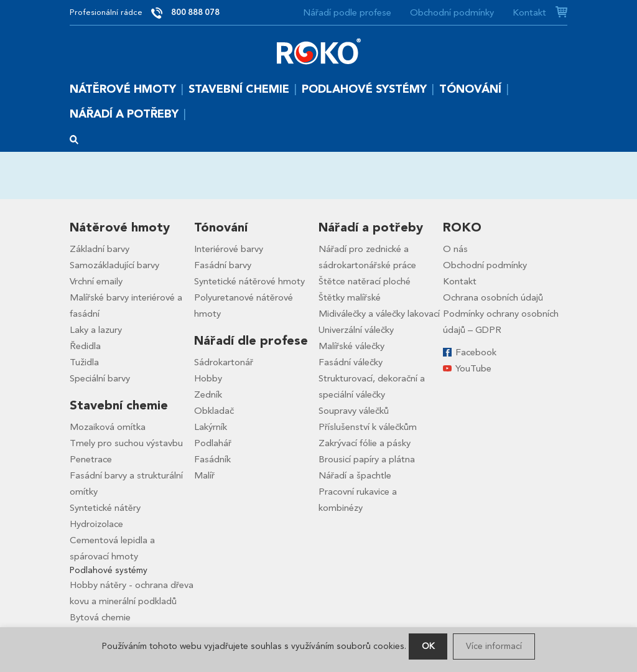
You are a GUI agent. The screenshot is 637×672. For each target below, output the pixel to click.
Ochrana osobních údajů (493, 297)
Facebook (476, 352)
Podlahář (213, 443)
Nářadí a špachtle (355, 475)
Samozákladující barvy (114, 265)
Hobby (208, 378)
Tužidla (84, 362)
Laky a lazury (96, 330)
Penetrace (91, 459)
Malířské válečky (351, 346)
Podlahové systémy (364, 89)
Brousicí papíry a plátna (367, 459)
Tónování (470, 89)
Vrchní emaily (96, 281)
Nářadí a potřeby (124, 114)
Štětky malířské (350, 297)
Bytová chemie (100, 617)
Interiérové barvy (229, 249)
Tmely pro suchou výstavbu (126, 443)
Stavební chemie (239, 89)
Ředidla (85, 346)
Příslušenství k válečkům (368, 427)
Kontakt (529, 12)
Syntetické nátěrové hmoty (249, 281)
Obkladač (214, 411)
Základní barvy (100, 249)
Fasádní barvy (223, 265)
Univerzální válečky (356, 330)
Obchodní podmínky (452, 12)
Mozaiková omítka (108, 427)
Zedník (208, 394)
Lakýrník (211, 427)
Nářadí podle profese (347, 12)
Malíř (204, 475)
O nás (455, 249)
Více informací (494, 646)
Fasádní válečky (351, 362)
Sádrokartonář (224, 362)
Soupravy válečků (354, 411)
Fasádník (212, 459)
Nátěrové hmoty (123, 89)
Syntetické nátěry (105, 508)
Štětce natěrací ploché (365, 281)
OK (428, 646)
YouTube (473, 368)
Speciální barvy (100, 378)
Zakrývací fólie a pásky (365, 443)
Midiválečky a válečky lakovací (379, 314)
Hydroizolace (96, 524)
